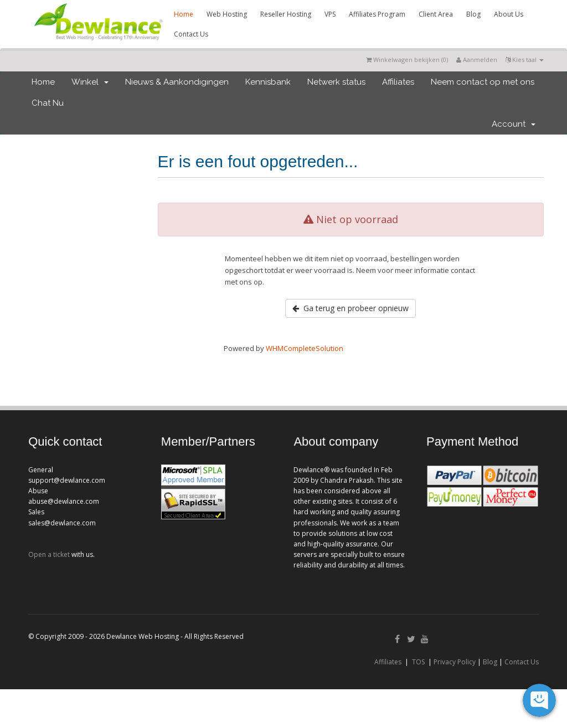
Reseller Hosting (286, 14)
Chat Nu (48, 103)
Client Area (436, 14)
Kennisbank (268, 82)
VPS (330, 14)
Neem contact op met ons (483, 82)
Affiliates (398, 82)
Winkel (90, 82)
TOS (418, 662)
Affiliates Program (377, 14)
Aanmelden (477, 60)
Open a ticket (49, 554)
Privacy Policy (455, 662)
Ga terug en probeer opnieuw (350, 308)
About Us (509, 14)
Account (514, 124)
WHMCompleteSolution (305, 348)
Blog (473, 14)
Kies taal (525, 60)
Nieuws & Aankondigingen (177, 82)
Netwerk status (336, 82)
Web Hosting (227, 14)
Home (184, 14)
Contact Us (191, 34)
